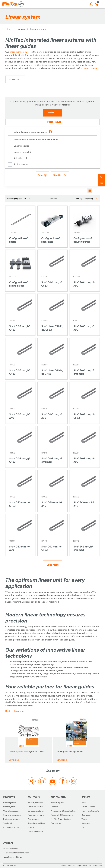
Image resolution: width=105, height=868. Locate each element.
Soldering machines (36, 823)
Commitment (57, 823)
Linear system (9, 807)
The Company (59, 797)
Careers (54, 807)
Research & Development (62, 815)
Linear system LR (22, 152)
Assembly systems (36, 815)
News (84, 803)
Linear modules (21, 146)
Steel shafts (8, 823)
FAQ (83, 827)
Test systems (33, 819)
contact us (53, 112)
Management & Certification (63, 811)
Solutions (34, 797)
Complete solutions (36, 807)
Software (86, 823)
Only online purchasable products (30, 132)
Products (20, 29)
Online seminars (89, 807)
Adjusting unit (21, 158)
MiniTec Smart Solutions (61, 819)
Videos (84, 819)
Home (8, 29)
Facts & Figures (58, 803)
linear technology (18, 52)
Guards (31, 827)
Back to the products (16, 711)
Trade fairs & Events (90, 811)
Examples (15, 79)
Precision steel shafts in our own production (36, 140)
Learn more (89, 68)
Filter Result (52, 122)
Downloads (86, 815)
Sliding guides (21, 164)
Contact (8, 843)
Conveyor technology (12, 815)
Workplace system (11, 811)
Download (14, 760)
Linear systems (38, 29)
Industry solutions (35, 803)
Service (86, 797)
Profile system (10, 803)
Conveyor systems (36, 811)
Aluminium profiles (11, 827)
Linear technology (35, 832)
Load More (52, 565)
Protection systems (12, 819)
